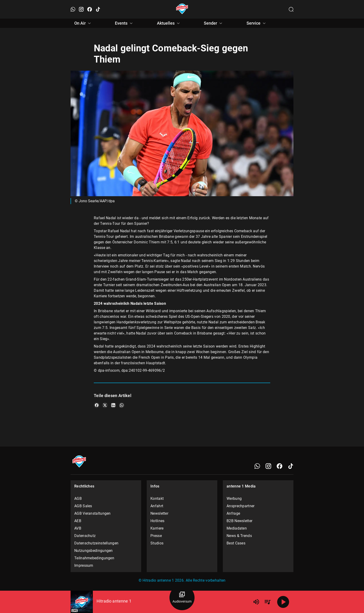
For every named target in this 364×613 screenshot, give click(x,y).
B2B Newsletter (239, 521)
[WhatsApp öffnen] (73, 9)
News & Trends (239, 536)
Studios (157, 543)
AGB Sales (83, 506)
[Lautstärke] (256, 602)
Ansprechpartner (241, 506)
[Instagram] (268, 466)
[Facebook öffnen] (90, 9)
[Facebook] (279, 466)
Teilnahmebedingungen (94, 558)
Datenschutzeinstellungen (96, 543)
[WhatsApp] (257, 466)
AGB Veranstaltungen (93, 513)
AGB (78, 499)
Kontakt (157, 499)
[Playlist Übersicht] (267, 602)
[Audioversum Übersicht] (182, 598)
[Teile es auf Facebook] (97, 405)
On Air (83, 23)
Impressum (84, 565)
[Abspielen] (283, 602)
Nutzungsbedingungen (94, 551)
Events (124, 23)
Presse (156, 536)
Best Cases (236, 543)
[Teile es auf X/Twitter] (105, 405)
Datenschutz (85, 536)
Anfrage (233, 513)
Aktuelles (169, 23)
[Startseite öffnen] (182, 9)
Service (257, 23)
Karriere (157, 528)
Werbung (234, 499)
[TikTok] (291, 466)
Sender (214, 23)
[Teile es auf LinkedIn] (113, 405)
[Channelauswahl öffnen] (291, 9)
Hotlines (157, 521)
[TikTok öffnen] (98, 9)
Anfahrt (157, 506)
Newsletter (159, 513)
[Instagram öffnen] (81, 9)
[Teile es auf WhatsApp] (122, 405)
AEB (78, 521)
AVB (78, 528)
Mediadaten (237, 528)
